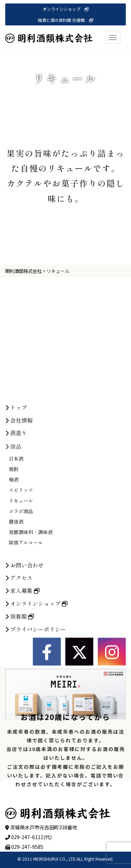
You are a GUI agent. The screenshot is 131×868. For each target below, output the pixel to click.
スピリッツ (21, 543)
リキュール (21, 554)
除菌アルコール (26, 596)
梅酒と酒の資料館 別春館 (65, 20)
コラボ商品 (21, 564)
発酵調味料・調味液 (31, 585)
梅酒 (14, 533)
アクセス (19, 631)
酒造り (16, 486)
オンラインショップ (66, 9)
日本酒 (16, 511)
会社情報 (19, 473)
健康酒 (16, 575)
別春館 (20, 669)
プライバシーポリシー (36, 682)
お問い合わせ (24, 618)
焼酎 (14, 522)
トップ (16, 460)
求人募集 (22, 644)
